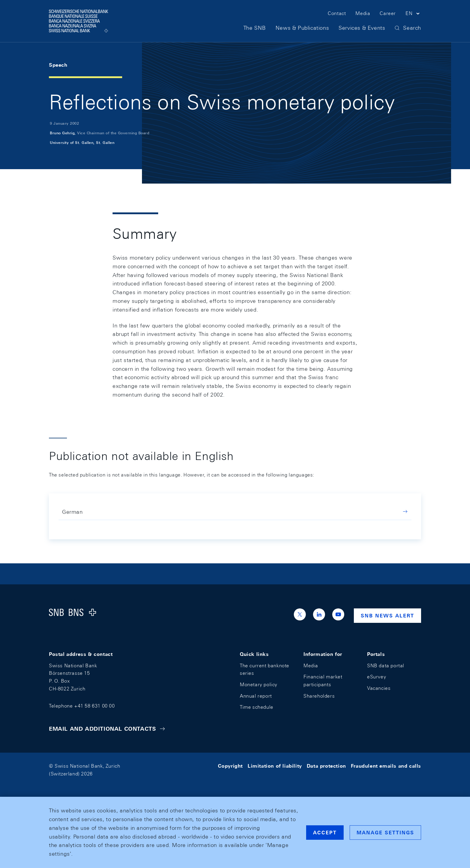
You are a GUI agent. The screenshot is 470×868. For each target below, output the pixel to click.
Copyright (230, 766)
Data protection (326, 766)
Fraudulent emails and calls (386, 766)
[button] (413, 14)
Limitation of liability (275, 766)
